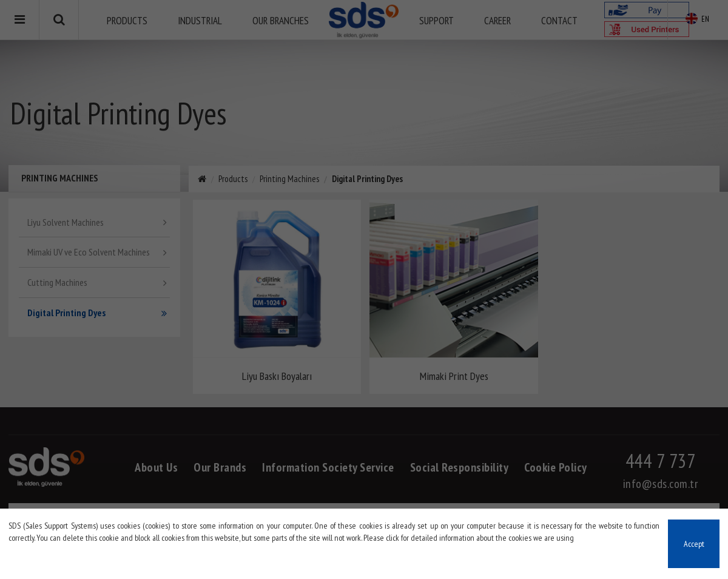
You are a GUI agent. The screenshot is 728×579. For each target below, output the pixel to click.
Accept (694, 544)
